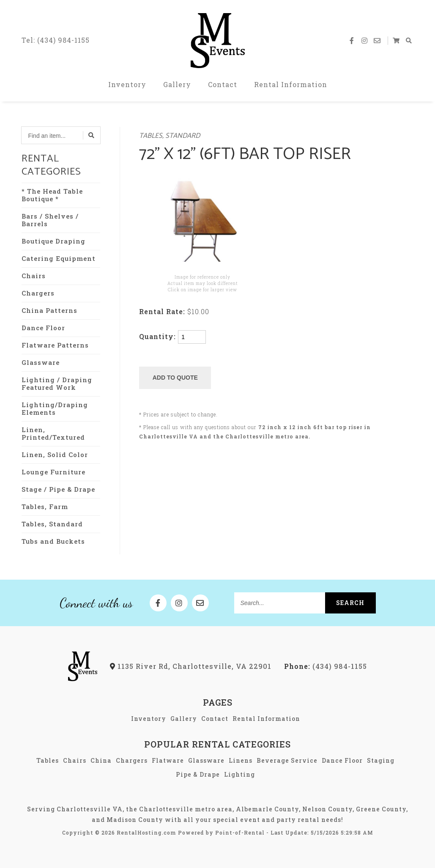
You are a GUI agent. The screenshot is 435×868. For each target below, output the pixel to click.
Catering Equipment (59, 258)
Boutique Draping (53, 241)
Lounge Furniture (53, 472)
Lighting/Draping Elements (55, 408)
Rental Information (291, 84)
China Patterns (49, 310)
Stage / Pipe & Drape (58, 489)
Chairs (34, 276)
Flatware (168, 760)
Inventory (127, 84)
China (101, 760)
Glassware (41, 362)
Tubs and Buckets (53, 541)
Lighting (239, 774)
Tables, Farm (45, 507)
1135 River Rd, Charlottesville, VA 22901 (191, 666)
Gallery (177, 84)
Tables (48, 760)
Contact (223, 84)
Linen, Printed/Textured (53, 433)
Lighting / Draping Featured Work (57, 383)
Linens (241, 760)
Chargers (38, 293)
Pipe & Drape (198, 774)
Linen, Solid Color (55, 455)
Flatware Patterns (55, 345)
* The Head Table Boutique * (52, 195)
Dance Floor (43, 328)
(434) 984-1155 (326, 666)
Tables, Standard (52, 524)
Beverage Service (287, 760)
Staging (381, 760)
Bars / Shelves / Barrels (50, 220)
